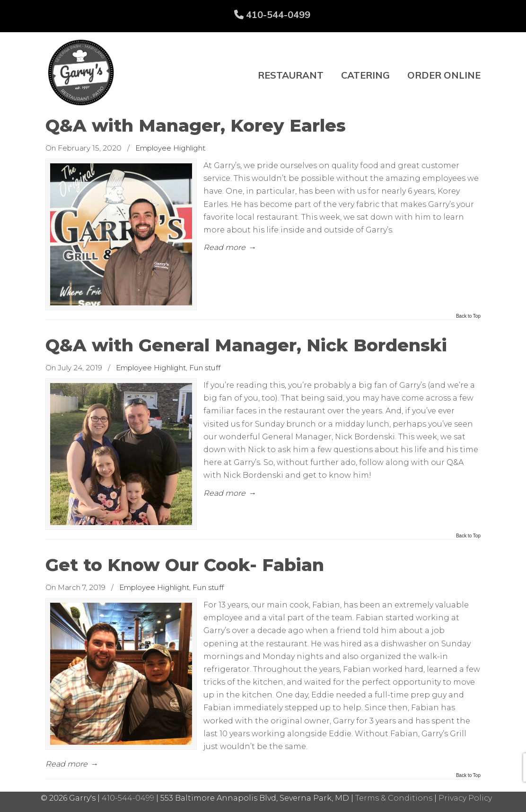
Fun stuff (205, 368)
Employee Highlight (170, 148)
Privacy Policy (465, 798)
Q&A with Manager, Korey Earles (196, 125)
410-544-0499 (272, 14)
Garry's (81, 72)
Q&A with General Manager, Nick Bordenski (246, 345)
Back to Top (468, 316)
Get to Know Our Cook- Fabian (185, 565)
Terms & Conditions (394, 798)
